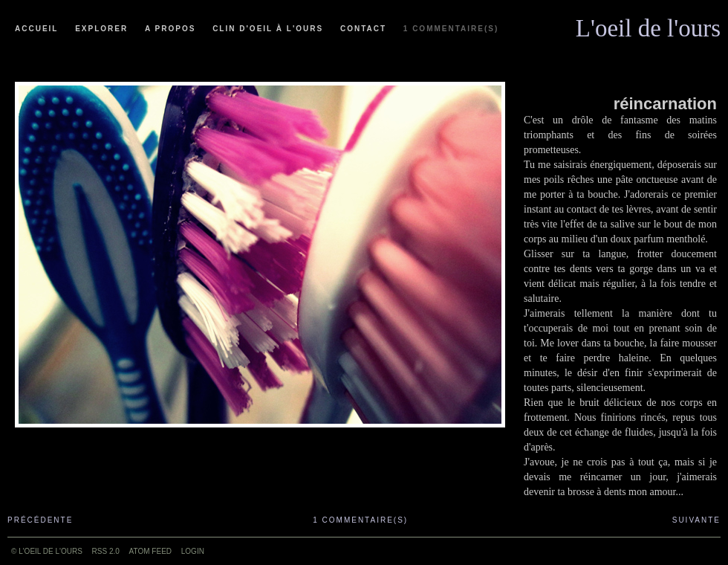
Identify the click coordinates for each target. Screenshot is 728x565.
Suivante (696, 520)
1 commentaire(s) (451, 29)
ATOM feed (150, 551)
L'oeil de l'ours (648, 25)
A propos (170, 29)
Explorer (101, 29)
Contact (363, 29)
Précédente (40, 520)
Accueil (36, 29)
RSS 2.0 (106, 551)
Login (193, 551)
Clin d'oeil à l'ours (268, 29)
